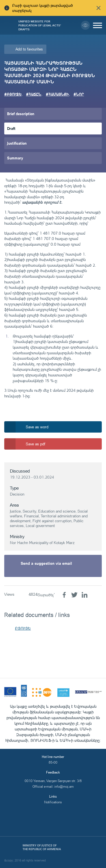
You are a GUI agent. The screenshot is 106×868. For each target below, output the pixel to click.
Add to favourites (29, 49)
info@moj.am (64, 786)
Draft (11, 128)
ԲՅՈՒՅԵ (23, 628)
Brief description (21, 114)
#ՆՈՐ (79, 94)
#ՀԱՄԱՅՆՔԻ (57, 94)
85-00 (53, 762)
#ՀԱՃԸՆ (34, 94)
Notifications (53, 802)
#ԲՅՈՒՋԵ (13, 94)
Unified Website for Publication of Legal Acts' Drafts (40, 25)
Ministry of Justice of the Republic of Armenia (42, 847)
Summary (15, 158)
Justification (17, 143)
